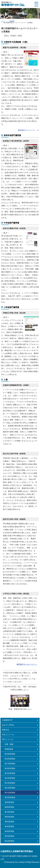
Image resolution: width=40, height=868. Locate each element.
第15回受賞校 (10, 773)
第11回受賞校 (10, 793)
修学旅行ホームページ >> (28, 130)
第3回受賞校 (9, 831)
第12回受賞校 (10, 788)
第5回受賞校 (9, 822)
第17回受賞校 (10, 764)
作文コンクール (8, 735)
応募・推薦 (9, 744)
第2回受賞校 (9, 836)
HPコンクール (8, 739)
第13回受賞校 (10, 783)
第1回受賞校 (9, 841)
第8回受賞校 (9, 807)
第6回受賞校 (9, 817)
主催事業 (12, 21)
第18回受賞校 (10, 759)
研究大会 (6, 730)
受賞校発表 (9, 749)
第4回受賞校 (9, 826)
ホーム (3, 21)
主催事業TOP (7, 720)
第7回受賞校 (9, 812)
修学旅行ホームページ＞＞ (27, 664)
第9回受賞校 (9, 802)
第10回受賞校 (10, 797)
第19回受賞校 (10, 754)
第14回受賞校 (10, 778)
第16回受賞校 (10, 768)
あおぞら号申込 (8, 725)
